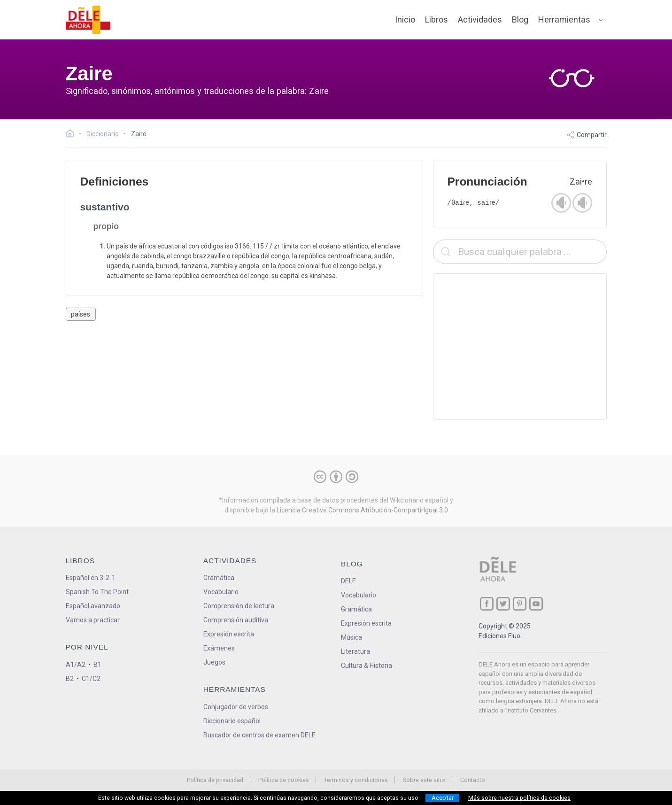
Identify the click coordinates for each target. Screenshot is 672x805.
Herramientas (564, 19)
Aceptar (443, 798)
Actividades (480, 19)
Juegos (214, 662)
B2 (70, 679)
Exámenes (219, 648)
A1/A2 (76, 665)
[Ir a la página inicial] (73, 135)
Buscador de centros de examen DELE (259, 735)
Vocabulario (221, 592)
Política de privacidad (215, 780)
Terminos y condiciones (356, 780)
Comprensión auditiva (236, 620)
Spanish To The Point (97, 592)
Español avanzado (93, 606)
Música (351, 637)
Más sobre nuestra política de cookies (519, 798)
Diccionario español (232, 721)
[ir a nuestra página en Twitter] (503, 604)
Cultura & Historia (367, 666)
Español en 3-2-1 (91, 578)
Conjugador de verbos (236, 707)
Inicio (405, 19)
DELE (348, 581)
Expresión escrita (229, 634)
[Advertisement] (520, 347)
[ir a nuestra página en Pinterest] (520, 604)
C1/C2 (91, 679)
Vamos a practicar (93, 620)
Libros (436, 19)
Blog (520, 19)
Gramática (219, 578)
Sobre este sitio (424, 780)
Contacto (473, 780)
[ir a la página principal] (88, 20)
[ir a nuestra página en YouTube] (536, 604)
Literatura (355, 651)
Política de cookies (284, 780)
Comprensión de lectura (239, 606)
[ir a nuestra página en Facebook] (487, 604)
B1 (97, 665)
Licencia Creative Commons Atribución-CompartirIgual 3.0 (362, 510)
